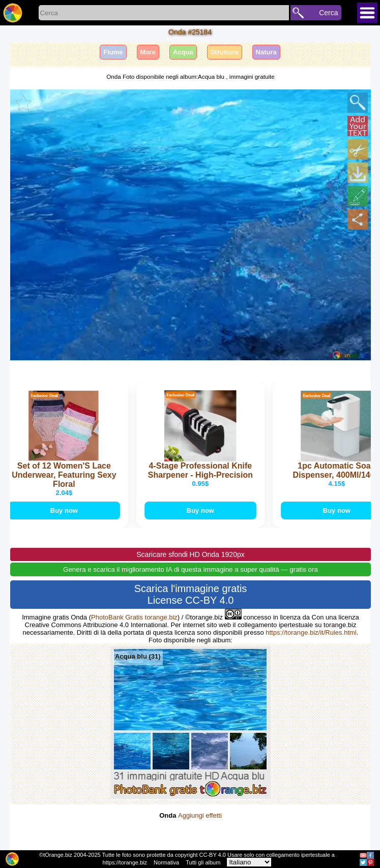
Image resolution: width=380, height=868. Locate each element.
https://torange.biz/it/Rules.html (311, 632)
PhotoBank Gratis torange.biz (134, 617)
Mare (148, 52)
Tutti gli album (203, 862)
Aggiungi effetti (200, 815)
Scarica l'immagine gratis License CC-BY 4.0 (191, 594)
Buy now (65, 510)
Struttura (225, 52)
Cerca (328, 13)
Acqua (183, 52)
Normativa (166, 862)
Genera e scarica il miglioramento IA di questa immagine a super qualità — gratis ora (191, 569)
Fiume (113, 52)
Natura (266, 52)
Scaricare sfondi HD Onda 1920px (190, 554)
